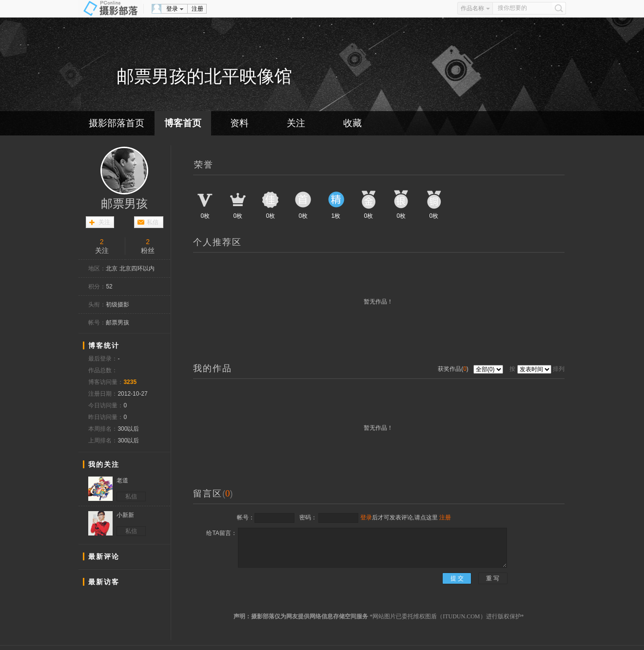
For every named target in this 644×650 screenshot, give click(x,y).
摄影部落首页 (117, 123)
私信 (153, 222)
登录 (172, 9)
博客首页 (183, 123)
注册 (197, 9)
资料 (239, 123)
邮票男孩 (124, 204)
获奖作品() (454, 369)
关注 (296, 123)
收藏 (352, 123)
